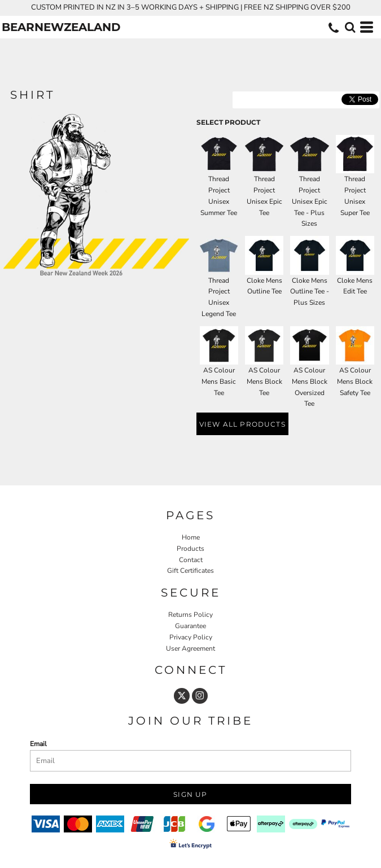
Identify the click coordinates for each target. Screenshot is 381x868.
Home (191, 537)
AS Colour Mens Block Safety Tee (355, 382)
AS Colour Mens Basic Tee (219, 382)
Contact (191, 560)
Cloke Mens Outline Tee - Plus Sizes (310, 292)
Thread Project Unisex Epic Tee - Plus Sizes (310, 201)
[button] (350, 27)
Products (190, 549)
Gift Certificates (190, 571)
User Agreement (190, 648)
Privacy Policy (191, 637)
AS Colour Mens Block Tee (264, 382)
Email (38, 744)
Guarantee (190, 626)
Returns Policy (190, 615)
